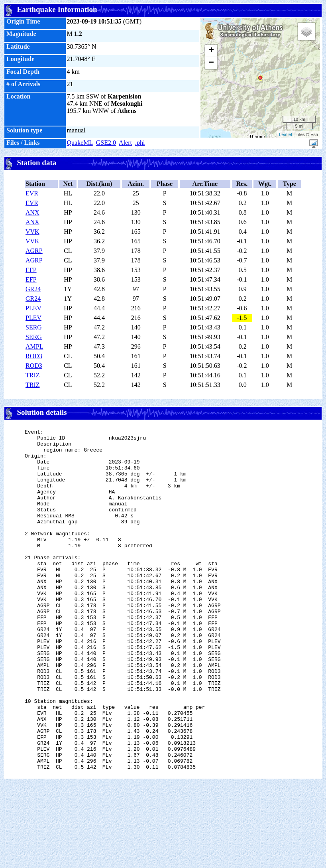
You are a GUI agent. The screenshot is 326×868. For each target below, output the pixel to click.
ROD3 (34, 356)
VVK (32, 232)
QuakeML (80, 143)
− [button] (211, 63)
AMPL (34, 346)
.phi (140, 143)
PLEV (33, 308)
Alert (125, 143)
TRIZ (33, 375)
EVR (32, 193)
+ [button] (211, 51)
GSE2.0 (106, 143)
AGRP (34, 251)
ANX (32, 212)
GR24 (33, 289)
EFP (31, 270)
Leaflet (286, 134)
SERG (34, 327)
